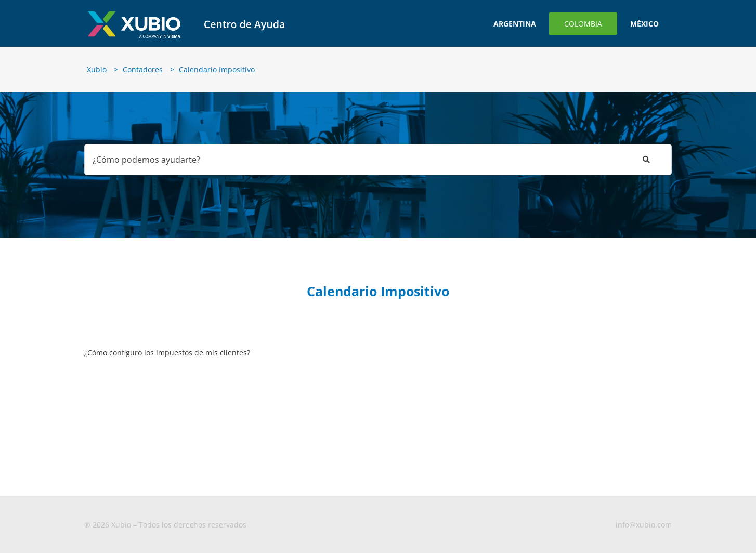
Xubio (97, 69)
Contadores (143, 69)
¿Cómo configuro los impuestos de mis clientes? (167, 353)
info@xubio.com (644, 525)
